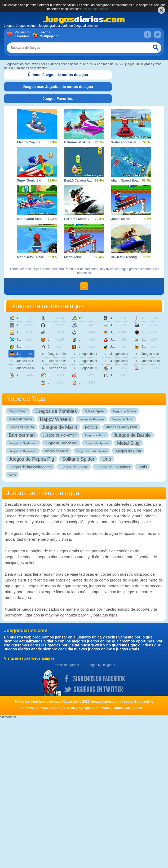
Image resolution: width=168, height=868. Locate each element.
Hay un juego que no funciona (87, 708)
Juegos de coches (57, 325)
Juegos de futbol (88, 332)
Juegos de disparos (57, 347)
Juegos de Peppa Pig (31, 459)
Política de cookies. (97, 9)
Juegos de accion (25, 325)
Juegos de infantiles (88, 375)
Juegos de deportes (57, 340)
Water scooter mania (127, 142)
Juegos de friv (88, 325)
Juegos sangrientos (151, 347)
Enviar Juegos (49, 708)
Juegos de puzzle (151, 340)
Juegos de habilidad (88, 347)
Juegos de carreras (25, 354)
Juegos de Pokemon (60, 435)
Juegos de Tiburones (113, 467)
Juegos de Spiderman (23, 443)
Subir (138, 708)
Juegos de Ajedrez (97, 443)
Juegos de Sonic (123, 419)
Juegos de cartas (25, 375)
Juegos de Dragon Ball (61, 443)
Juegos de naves (151, 318)
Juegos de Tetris (95, 435)
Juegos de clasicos (57, 318)
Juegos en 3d (119, 325)
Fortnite (91, 427)
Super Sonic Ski (29, 180)
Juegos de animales (25, 340)
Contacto (27, 708)
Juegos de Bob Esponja (92, 451)
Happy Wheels (55, 419)
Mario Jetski (73, 257)
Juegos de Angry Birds (121, 427)
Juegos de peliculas (151, 325)
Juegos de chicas (88, 382)
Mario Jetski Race (30, 257)
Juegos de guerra (88, 340)
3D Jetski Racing (124, 257)
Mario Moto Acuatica (32, 219)
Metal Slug (128, 443)
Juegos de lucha (119, 340)
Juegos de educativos (57, 375)
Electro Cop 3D (28, 142)
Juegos (48, 34)
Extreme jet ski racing (81, 142)
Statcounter (8, 717)
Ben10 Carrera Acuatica (82, 180)
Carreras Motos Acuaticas (84, 219)
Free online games (66, 665)
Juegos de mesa (119, 318)
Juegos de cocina (57, 332)
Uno (107, 459)
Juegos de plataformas (151, 332)
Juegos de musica (119, 375)
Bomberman (22, 435)
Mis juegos (23, 34)
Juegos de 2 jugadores (25, 318)
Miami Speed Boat (125, 180)
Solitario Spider (95, 411)
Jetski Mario (120, 219)
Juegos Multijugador (101, 665)
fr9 (81, 318)
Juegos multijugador (119, 368)
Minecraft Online (20, 419)
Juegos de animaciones (25, 332)
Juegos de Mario (59, 427)
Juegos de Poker (56, 451)
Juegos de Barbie (132, 435)
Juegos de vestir (151, 368)
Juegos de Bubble (124, 411)
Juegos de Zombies (56, 411)
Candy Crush (18, 411)
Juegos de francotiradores (30, 467)
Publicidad (122, 708)
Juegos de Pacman (91, 419)
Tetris (142, 467)
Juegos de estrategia (57, 382)
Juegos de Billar (128, 451)
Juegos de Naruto (21, 427)
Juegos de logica (119, 332)
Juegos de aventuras (25, 347)
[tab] (58, 75)
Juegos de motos (119, 347)
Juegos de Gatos (74, 467)
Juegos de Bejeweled (23, 451)
